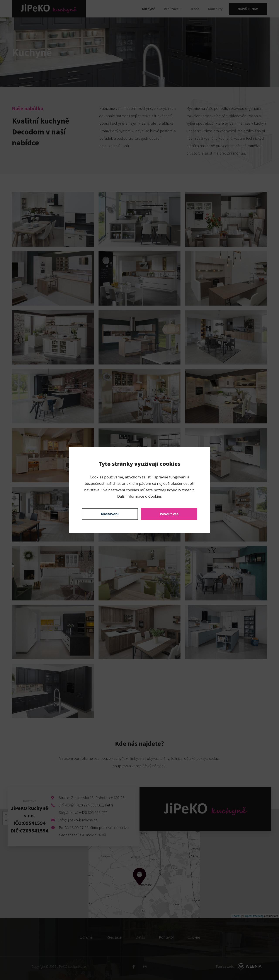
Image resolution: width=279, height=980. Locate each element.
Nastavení (110, 514)
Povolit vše (169, 514)
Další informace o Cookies (139, 496)
